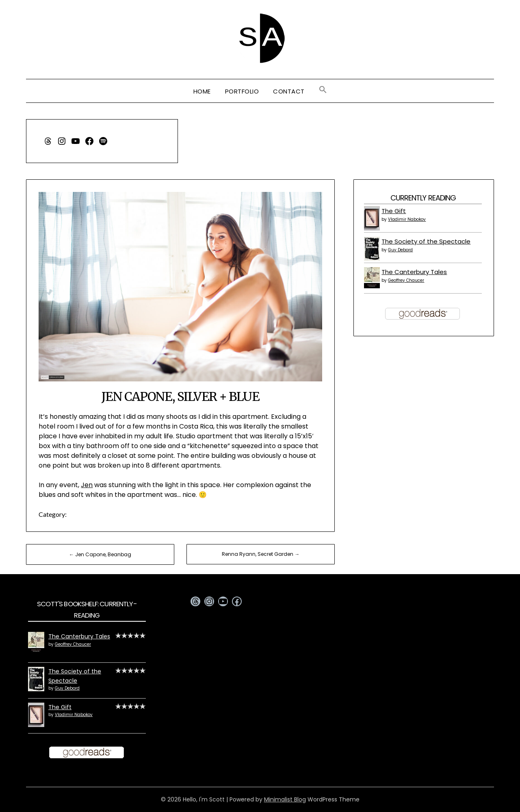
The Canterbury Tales (414, 272)
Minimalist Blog (285, 799)
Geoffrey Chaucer (406, 280)
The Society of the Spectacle (426, 241)
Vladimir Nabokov (407, 219)
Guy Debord (400, 250)
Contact (289, 91)
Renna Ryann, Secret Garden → (261, 554)
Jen (87, 485)
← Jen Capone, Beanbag (100, 554)
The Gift (394, 211)
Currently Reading (423, 198)
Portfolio (242, 91)
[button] (323, 90)
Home (202, 91)
